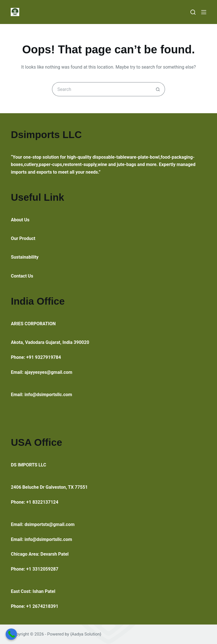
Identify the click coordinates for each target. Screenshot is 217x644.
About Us (20, 220)
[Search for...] (101, 89)
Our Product (23, 238)
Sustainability (25, 257)
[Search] (193, 12)
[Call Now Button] (11, 634)
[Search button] (158, 89)
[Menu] (204, 12)
